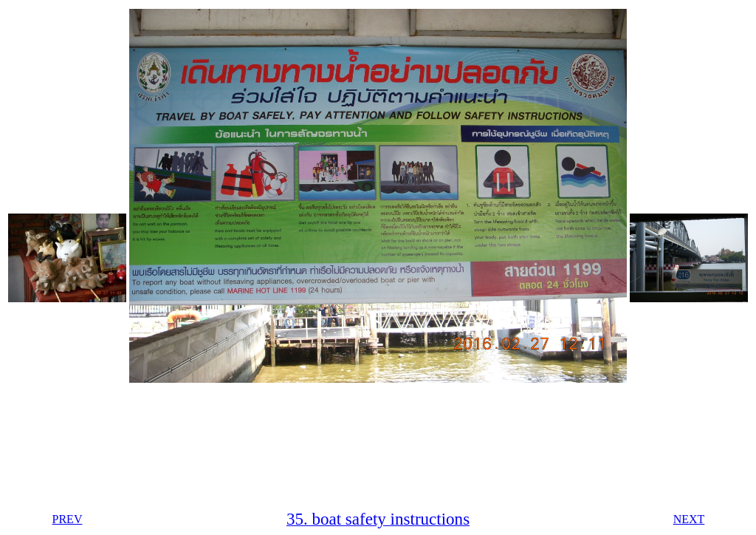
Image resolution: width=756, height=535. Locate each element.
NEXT (689, 519)
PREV (68, 519)
